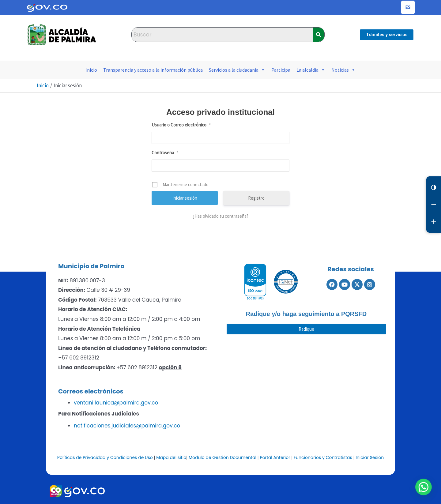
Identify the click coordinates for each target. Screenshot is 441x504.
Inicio (91, 70)
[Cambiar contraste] (434, 187)
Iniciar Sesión (370, 457)
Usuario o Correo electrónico (181, 125)
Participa (281, 70)
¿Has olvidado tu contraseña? (221, 216)
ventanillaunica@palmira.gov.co (116, 403)
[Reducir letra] (434, 205)
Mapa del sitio (171, 457)
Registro (256, 198)
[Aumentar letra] (434, 222)
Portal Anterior (275, 457)
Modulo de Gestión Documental (222, 457)
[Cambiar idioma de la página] (408, 7)
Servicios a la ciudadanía (237, 70)
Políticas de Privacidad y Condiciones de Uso (105, 457)
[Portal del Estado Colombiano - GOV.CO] (47, 7)
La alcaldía (311, 70)
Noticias (343, 70)
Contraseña (165, 153)
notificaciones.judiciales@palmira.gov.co (127, 426)
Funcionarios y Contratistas (323, 457)
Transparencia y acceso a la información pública (153, 70)
